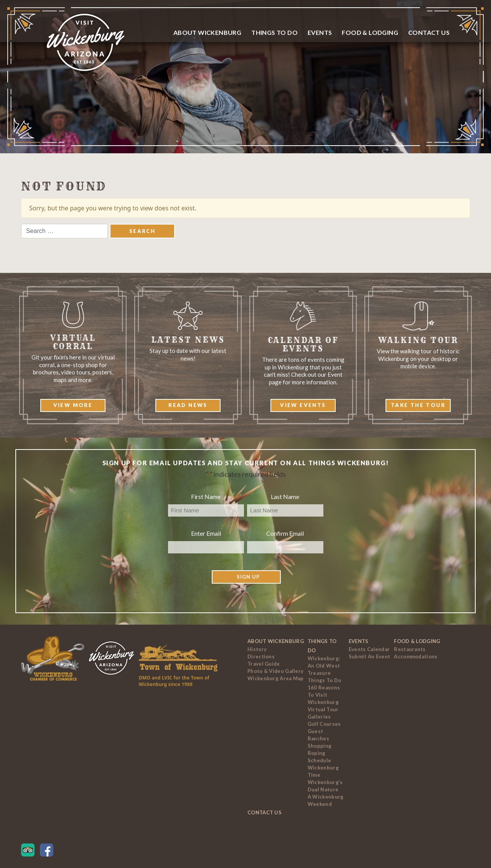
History (257, 649)
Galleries (319, 717)
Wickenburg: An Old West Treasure (324, 666)
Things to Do (325, 680)
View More (73, 405)
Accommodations (416, 656)
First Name (206, 496)
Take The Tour (418, 405)
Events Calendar (369, 649)
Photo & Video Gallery (275, 671)
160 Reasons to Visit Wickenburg (324, 695)
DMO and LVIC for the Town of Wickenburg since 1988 (174, 681)
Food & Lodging (370, 32)
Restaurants (410, 649)
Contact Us (429, 32)
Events (320, 32)
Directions (261, 656)
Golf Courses (324, 724)
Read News (188, 405)
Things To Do (274, 32)
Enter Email (206, 533)
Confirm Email (285, 533)
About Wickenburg (207, 32)
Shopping (320, 746)
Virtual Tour (323, 709)
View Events (303, 405)
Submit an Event (370, 656)
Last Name (285, 496)
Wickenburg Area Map (276, 678)
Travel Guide (264, 664)
